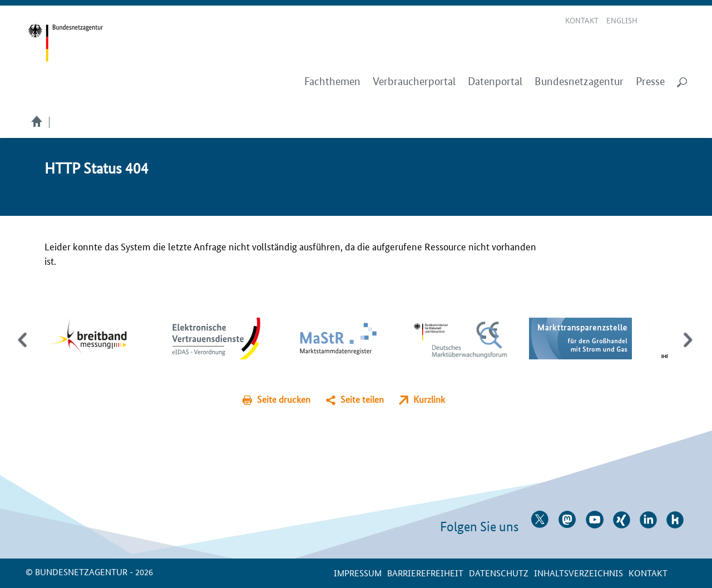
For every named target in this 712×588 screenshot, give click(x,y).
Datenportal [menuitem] (495, 81)
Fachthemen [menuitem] (332, 81)
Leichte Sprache (654, 21)
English (622, 20)
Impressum (358, 573)
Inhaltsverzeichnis (578, 573)
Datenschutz (499, 573)
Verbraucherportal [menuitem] (414, 81)
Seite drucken (284, 399)
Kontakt (582, 20)
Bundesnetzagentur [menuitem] (579, 81)
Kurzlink (429, 399)
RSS (683, 21)
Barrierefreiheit (425, 573)
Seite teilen (362, 399)
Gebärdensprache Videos (667, 21)
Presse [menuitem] (650, 81)
